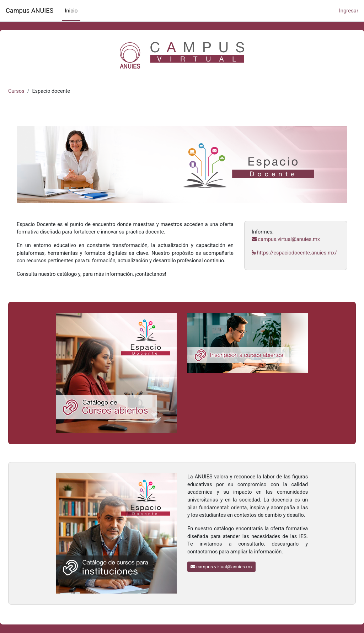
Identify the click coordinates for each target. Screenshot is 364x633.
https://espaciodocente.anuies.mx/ (287, 256)
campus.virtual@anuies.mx (282, 234)
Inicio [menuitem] (71, 11)
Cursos (34, 91)
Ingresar (349, 11)
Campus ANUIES (30, 10)
